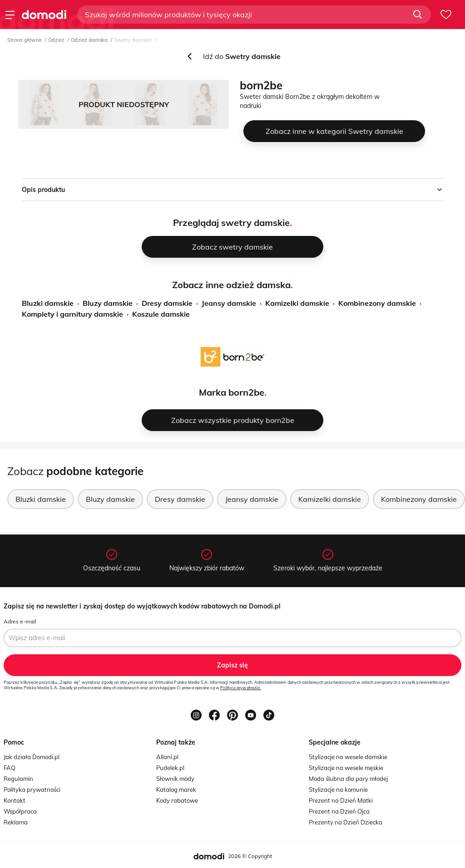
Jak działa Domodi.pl (32, 757)
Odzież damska (89, 40)
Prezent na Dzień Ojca (339, 811)
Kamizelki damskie (297, 303)
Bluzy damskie (108, 303)
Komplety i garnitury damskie (72, 314)
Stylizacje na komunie (338, 790)
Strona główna (25, 40)
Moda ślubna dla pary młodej (348, 779)
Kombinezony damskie (377, 303)
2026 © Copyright (250, 856)
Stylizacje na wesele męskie (346, 768)
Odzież (56, 40)
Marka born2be (232, 392)
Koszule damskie (161, 314)
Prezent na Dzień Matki (341, 800)
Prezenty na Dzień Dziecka (346, 822)
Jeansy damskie (229, 303)
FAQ (10, 768)
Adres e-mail (20, 621)
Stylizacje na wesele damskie (348, 757)
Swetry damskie (133, 40)
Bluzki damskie (48, 303)
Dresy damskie (167, 303)
